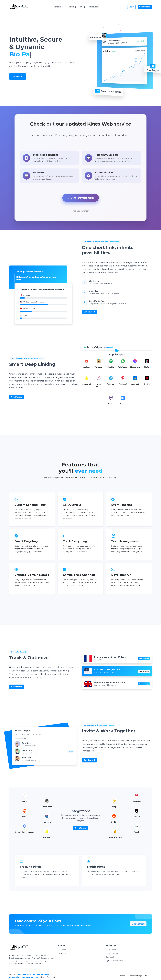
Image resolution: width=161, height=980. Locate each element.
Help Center (111, 950)
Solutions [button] (58, 7)
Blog (83, 7)
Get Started (145, 7)
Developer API (112, 954)
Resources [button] (95, 7)
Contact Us (111, 958)
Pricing (72, 7)
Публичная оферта (114, 961)
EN (148, 976)
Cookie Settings (135, 976)
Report (122, 976)
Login (131, 7)
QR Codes (62, 950)
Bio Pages (62, 954)
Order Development (80, 198)
